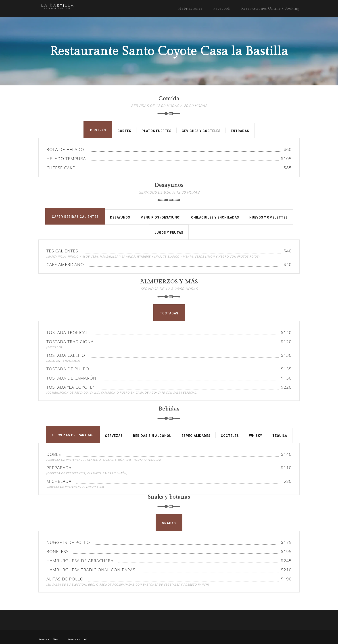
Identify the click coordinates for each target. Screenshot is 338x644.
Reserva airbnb (77, 639)
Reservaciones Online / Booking (270, 9)
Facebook (222, 9)
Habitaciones (190, 9)
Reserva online (48, 639)
